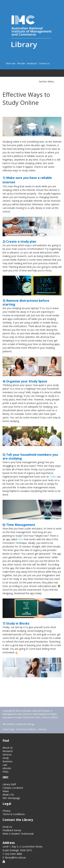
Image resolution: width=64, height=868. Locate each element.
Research (8, 751)
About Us (8, 748)
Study (6, 758)
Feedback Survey (12, 830)
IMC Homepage (11, 798)
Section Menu (47, 81)
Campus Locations (13, 788)
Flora (21, 539)
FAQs (6, 772)
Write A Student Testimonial (18, 834)
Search (11, 73)
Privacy (6, 811)
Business (8, 761)
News (6, 791)
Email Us (7, 827)
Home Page (9, 729)
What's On (8, 795)
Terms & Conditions (26, 729)
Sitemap (42, 729)
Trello (53, 477)
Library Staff (9, 784)
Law (5, 765)
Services (7, 754)
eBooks (7, 768)
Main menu (5, 72)
